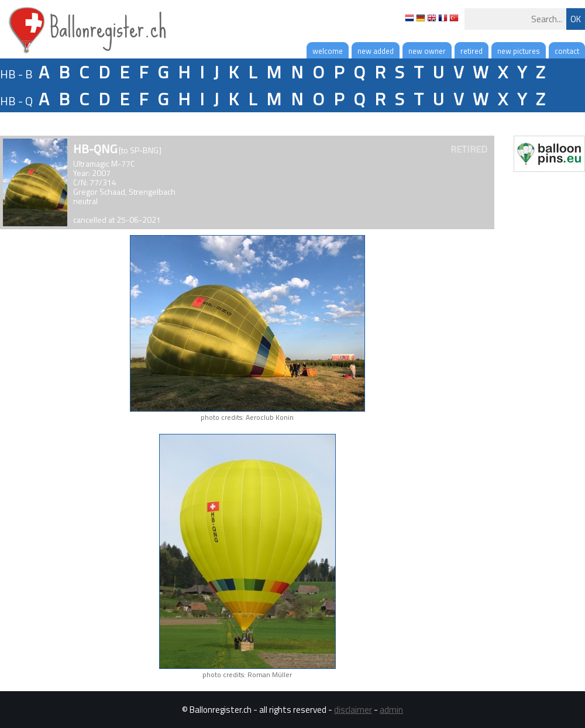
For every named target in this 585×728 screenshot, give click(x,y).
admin (391, 710)
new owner (427, 51)
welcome (328, 51)
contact (567, 51)
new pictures (519, 51)
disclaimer (353, 710)
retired (472, 51)
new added (376, 51)
